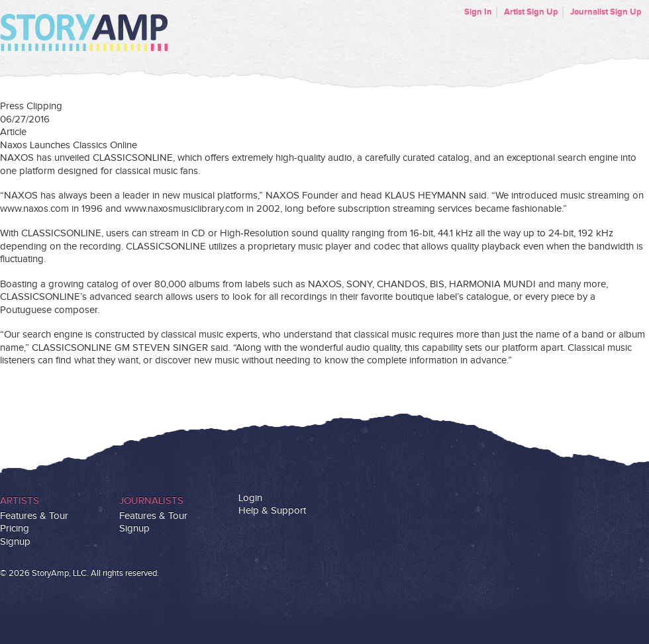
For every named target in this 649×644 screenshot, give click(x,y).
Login (250, 498)
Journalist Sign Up (606, 12)
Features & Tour (34, 516)
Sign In (478, 12)
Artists (20, 501)
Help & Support (272, 511)
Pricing (15, 529)
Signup (15, 542)
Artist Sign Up (531, 12)
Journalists (151, 501)
